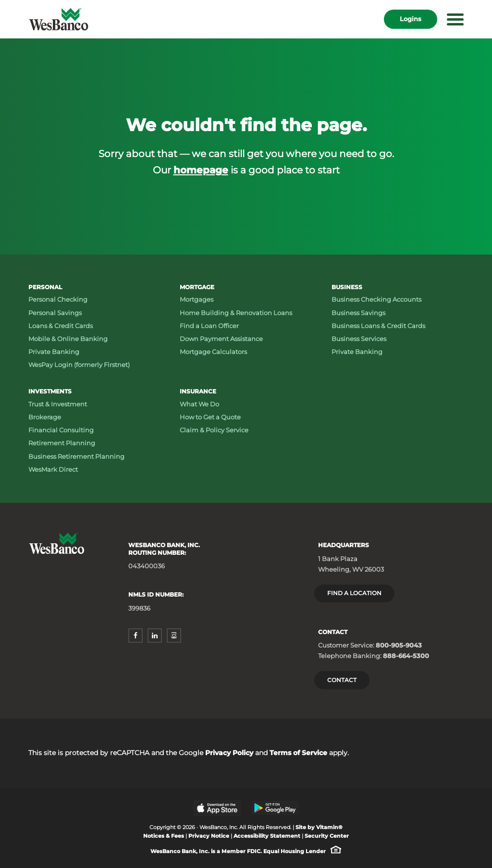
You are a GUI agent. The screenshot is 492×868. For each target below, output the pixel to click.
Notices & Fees (164, 836)
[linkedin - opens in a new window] (155, 636)
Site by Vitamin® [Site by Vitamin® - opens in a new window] (319, 827)
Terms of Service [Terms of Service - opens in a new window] (298, 753)
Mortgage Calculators (213, 352)
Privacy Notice (209, 836)
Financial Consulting (61, 430)
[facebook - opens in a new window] (135, 636)
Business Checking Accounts (376, 299)
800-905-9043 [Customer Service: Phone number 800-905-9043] (399, 645)
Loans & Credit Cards (61, 326)
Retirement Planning (62, 443)
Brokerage (45, 417)
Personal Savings (55, 313)
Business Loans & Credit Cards (378, 326)
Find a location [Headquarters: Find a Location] (354, 593)
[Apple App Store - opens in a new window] (217, 808)
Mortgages (197, 299)
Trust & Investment (58, 404)
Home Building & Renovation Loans (236, 313)
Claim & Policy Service (214, 430)
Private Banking (54, 352)
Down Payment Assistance (221, 339)
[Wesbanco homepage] (59, 19)
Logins (411, 19)
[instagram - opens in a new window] (174, 636)
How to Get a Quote (210, 417)
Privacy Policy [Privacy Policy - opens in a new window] (229, 753)
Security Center (327, 836)
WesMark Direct (53, 469)
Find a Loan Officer (209, 326)
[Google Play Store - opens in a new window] (275, 808)
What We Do (199, 404)
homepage (201, 170)
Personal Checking (58, 299)
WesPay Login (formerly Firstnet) (79, 365)
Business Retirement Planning (76, 456)
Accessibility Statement (267, 836)
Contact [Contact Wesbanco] (342, 680)
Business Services (359, 339)
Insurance (198, 391)
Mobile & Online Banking (68, 339)
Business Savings (358, 313)
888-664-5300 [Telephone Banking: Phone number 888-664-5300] (406, 656)
